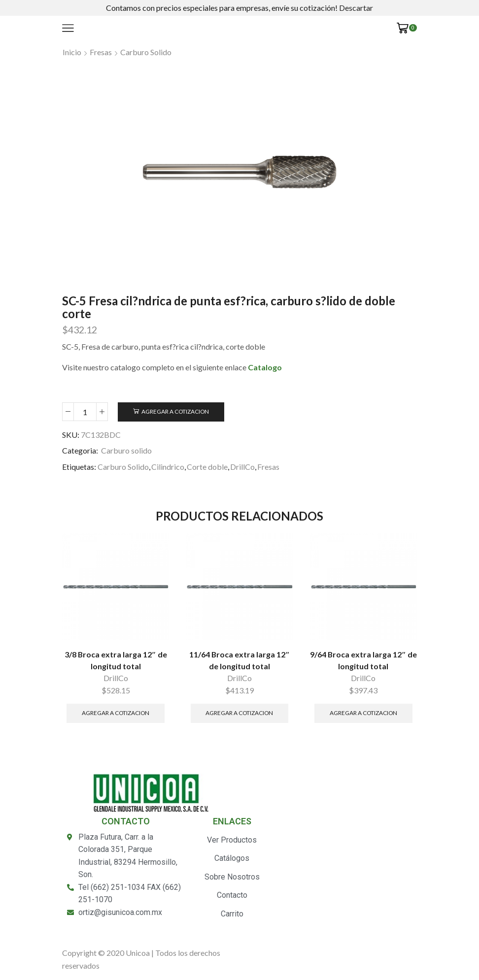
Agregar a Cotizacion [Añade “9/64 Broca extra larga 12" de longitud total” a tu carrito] (363, 713)
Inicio (72, 52)
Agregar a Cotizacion (175, 411)
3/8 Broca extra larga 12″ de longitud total (116, 660)
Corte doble (207, 467)
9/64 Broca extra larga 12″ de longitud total (363, 660)
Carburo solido (146, 52)
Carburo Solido (123, 467)
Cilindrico (168, 467)
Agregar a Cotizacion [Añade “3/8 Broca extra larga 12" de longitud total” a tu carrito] (116, 713)
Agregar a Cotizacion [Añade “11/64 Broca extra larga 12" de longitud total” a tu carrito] (239, 713)
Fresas (101, 52)
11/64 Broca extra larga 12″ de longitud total (239, 660)
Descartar (356, 8)
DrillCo (242, 467)
